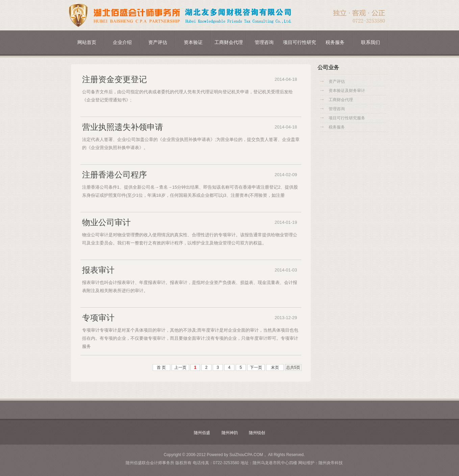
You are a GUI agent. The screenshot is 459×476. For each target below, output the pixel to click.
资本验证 (193, 42)
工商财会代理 (229, 42)
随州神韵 (230, 433)
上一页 (180, 367)
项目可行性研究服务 (347, 118)
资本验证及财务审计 (347, 91)
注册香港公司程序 (114, 175)
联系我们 (371, 42)
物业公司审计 (106, 222)
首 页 (161, 367)
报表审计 (98, 270)
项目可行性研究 (300, 42)
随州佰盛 (202, 433)
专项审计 (98, 318)
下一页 (256, 367)
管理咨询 (264, 42)
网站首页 (87, 42)
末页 (275, 367)
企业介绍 (122, 42)
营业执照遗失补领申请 (123, 127)
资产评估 (158, 42)
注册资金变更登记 (114, 79)
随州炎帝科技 (331, 463)
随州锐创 (257, 433)
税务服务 (335, 42)
